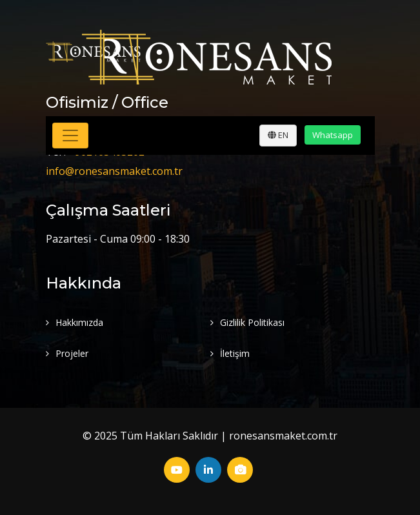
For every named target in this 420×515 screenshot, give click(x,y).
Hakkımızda (79, 322)
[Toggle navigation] (70, 136)
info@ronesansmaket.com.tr (114, 171)
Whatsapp (333, 135)
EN (278, 135)
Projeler (72, 353)
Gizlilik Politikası (252, 322)
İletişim (235, 353)
